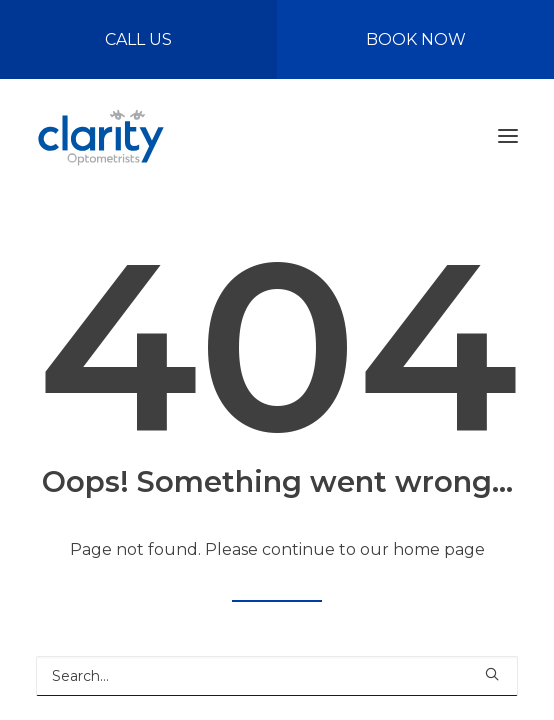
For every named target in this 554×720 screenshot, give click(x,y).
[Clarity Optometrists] (100, 136)
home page (439, 549)
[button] (508, 136)
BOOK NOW (416, 39)
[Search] (277, 676)
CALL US (138, 39)
